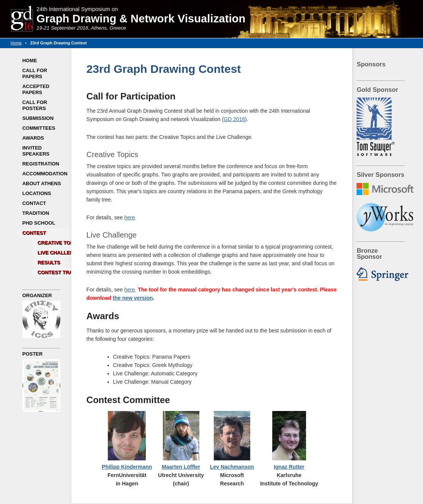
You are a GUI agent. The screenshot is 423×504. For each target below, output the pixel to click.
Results (49, 262)
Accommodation (45, 174)
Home (16, 43)
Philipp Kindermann (127, 467)
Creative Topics (60, 243)
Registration (41, 164)
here (129, 217)
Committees (39, 128)
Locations (37, 193)
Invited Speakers (36, 151)
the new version (133, 298)
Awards (33, 138)
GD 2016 (234, 119)
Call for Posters (35, 105)
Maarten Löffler (181, 467)
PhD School (39, 223)
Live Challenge (59, 253)
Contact (34, 203)
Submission (38, 118)
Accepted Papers (36, 89)
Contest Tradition (64, 272)
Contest (34, 233)
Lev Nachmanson (232, 467)
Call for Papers (35, 73)
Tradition (36, 213)
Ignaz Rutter (289, 467)
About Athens (42, 183)
